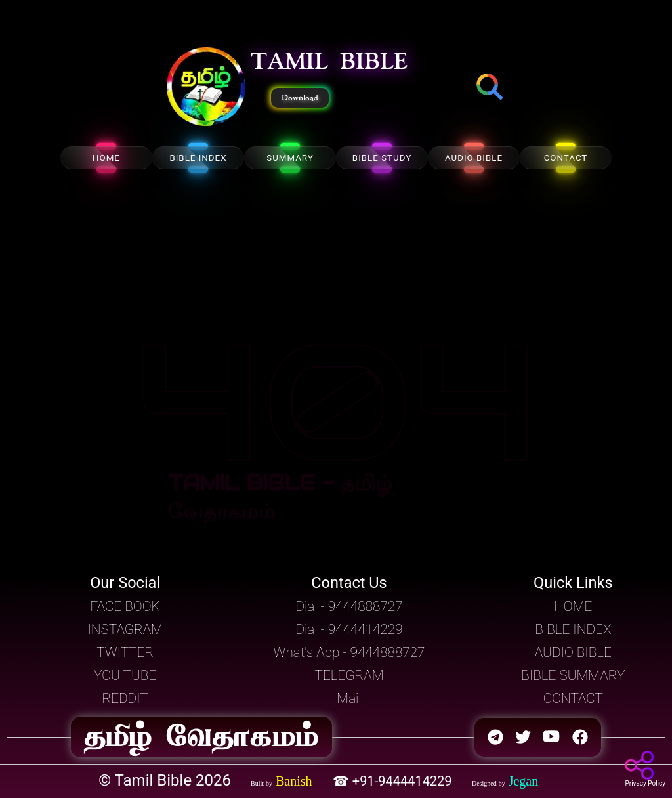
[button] (206, 88)
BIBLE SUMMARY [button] (573, 675)
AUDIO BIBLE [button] (573, 652)
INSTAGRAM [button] (125, 629)
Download (300, 98)
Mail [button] (349, 698)
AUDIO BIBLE (474, 158)
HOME (106, 158)
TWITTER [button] (125, 652)
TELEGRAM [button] (349, 675)
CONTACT (566, 158)
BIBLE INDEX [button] (573, 629)
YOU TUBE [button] (125, 675)
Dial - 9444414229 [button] (349, 629)
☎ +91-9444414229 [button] (394, 781)
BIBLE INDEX (198, 158)
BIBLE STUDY (382, 158)
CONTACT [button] (573, 698)
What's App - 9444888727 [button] (349, 652)
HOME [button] (573, 606)
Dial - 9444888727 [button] (349, 606)
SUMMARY (290, 158)
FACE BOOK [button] (125, 606)
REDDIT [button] (125, 698)
